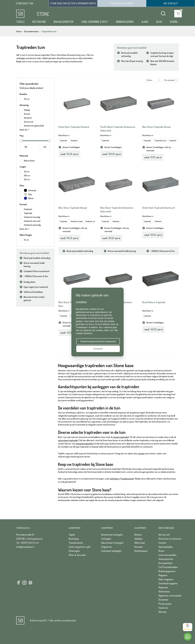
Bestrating (39, 22)
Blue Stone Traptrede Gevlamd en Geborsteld (117, 210)
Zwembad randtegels (111, 551)
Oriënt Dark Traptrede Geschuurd (159, 208)
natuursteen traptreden (68, 440)
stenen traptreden (121, 437)
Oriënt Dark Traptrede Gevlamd (74, 127)
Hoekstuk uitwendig (92, 221)
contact (141, 453)
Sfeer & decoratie (77, 555)
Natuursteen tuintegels (112, 543)
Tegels (20, 22)
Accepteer (98, 349)
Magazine (163, 575)
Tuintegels (106, 539)
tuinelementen (127, 479)
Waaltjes (138, 539)
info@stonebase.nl (25, 547)
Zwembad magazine (168, 583)
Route (161, 551)
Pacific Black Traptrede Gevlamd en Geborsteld (118, 129)
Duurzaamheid (165, 563)
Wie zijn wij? (164, 535)
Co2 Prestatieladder (168, 567)
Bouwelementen (64, 22)
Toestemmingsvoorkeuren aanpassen (98, 341)
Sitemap (162, 612)
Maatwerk (163, 587)
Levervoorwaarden (167, 555)
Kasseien (139, 547)
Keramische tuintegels (112, 535)
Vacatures (163, 608)
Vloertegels (74, 551)
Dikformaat (140, 543)
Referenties (164, 591)
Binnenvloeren (125, 22)
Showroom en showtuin (170, 539)
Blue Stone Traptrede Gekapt (73, 208)
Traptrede (63, 140)
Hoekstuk (74, 140)
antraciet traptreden (84, 444)
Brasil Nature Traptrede (154, 302)
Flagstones (107, 547)
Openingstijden (166, 547)
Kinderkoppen (141, 551)
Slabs (145, 22)
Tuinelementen (76, 543)
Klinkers (138, 535)
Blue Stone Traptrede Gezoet (156, 127)
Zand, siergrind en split (79, 547)
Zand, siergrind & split (95, 22)
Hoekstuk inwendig (77, 221)
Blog (159, 22)
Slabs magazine (166, 579)
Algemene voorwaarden (170, 596)
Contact (162, 543)
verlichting (114, 479)
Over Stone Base (166, 528)
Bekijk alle (25, 130)
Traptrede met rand (161, 140)
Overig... (174, 22)
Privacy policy (165, 604)
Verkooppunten (166, 559)
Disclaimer (163, 600)
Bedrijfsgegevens (167, 571)
